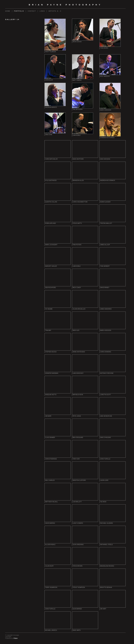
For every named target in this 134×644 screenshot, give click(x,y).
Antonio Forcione (107, 373)
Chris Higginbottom (80, 202)
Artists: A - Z (55, 11)
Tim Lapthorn (78, 109)
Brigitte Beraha (106, 587)
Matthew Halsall (51, 502)
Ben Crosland (78, 438)
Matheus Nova (78, 395)
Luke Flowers (78, 523)
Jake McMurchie (106, 416)
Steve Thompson (79, 587)
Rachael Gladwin (106, 523)
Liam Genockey (78, 373)
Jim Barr (48, 416)
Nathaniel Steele (106, 545)
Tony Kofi (76, 459)
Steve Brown (77, 566)
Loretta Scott (105, 395)
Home (8, 11)
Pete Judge (77, 416)
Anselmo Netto (51, 395)
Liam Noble (77, 135)
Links (42, 11)
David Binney (105, 288)
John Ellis (49, 80)
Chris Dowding (106, 352)
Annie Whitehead (79, 352)
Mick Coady (77, 288)
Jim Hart (103, 609)
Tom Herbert (105, 266)
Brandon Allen (78, 180)
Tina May (48, 330)
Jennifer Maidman (52, 373)
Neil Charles (50, 480)
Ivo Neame (49, 309)
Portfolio (19, 11)
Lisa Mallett (77, 502)
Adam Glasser (105, 202)
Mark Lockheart (51, 245)
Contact (32, 11)
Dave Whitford (78, 159)
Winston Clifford (79, 480)
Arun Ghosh (77, 42)
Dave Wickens (105, 159)
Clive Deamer (50, 438)
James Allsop (105, 245)
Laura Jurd (104, 480)
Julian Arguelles (79, 309)
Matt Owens (77, 80)
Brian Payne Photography (65, 5)
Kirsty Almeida (51, 52)
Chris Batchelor (51, 159)
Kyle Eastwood (51, 180)
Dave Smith (77, 630)
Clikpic (16, 638)
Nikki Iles (76, 330)
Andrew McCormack (108, 180)
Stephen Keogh (51, 352)
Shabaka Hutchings (107, 138)
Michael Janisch (51, 630)
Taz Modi (103, 502)
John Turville (105, 459)
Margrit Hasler (51, 266)
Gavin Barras (50, 523)
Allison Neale (50, 545)
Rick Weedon (105, 76)
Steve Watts (77, 223)
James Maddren (106, 309)
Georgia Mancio (51, 107)
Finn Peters (77, 245)
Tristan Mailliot (106, 223)
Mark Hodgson (106, 110)
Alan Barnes (77, 609)
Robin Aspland (50, 223)
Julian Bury (49, 566)
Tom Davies (104, 48)
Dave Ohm (49, 135)
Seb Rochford (50, 288)
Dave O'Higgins (105, 438)
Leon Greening (78, 545)
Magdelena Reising (107, 566)
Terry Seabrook (51, 587)
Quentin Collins (51, 202)
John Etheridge (51, 459)
